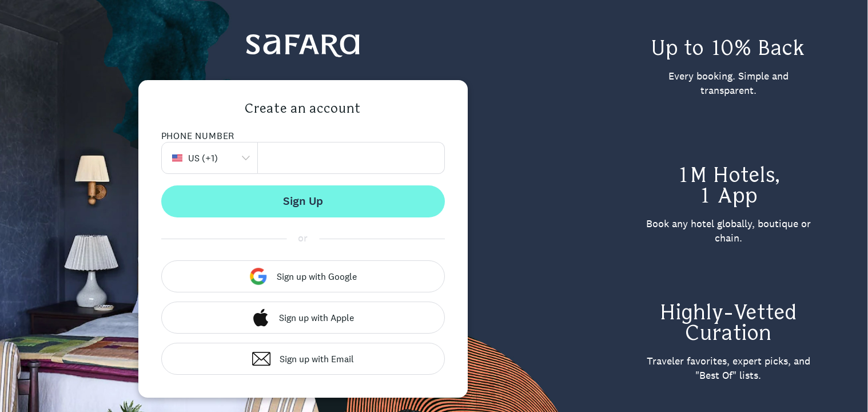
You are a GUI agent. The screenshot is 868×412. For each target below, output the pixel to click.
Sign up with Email (303, 359)
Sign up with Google (303, 276)
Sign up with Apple (303, 318)
